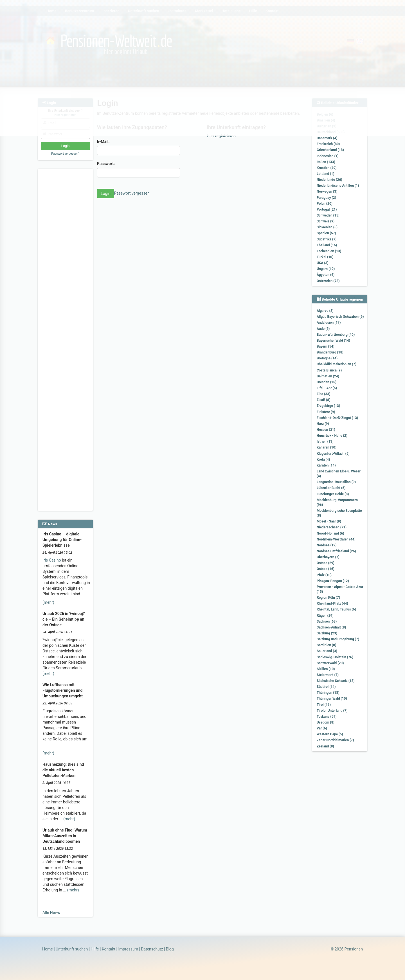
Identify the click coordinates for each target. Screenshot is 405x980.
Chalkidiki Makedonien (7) (337, 364)
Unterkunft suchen (72, 949)
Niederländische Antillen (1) (338, 186)
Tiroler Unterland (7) (332, 711)
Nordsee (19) (327, 545)
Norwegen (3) (327, 192)
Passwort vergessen (132, 193)
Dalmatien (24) (328, 376)
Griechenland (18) (330, 150)
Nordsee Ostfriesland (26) (336, 551)
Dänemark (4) (327, 138)
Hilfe (95, 949)
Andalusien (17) (329, 323)
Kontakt (109, 949)
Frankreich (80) (328, 144)
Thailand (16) (327, 245)
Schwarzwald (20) (330, 663)
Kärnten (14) (326, 465)
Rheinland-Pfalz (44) (332, 603)
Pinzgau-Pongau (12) (333, 581)
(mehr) (48, 602)
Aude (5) (323, 329)
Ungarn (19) (326, 269)
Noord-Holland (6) (330, 533)
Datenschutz (152, 949)
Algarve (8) (325, 311)
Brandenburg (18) (330, 352)
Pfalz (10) (324, 575)
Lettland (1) (325, 174)
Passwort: (106, 164)
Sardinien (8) (326, 645)
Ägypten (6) (326, 275)
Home (48, 949)
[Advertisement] (66, 256)
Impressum (128, 949)
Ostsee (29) (326, 563)
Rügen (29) (325, 616)
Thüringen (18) (328, 693)
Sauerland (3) (327, 651)
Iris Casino (52, 560)
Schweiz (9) (326, 221)
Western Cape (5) (330, 734)
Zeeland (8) (325, 746)
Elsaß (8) (323, 400)
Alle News (51, 913)
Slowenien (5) (327, 227)
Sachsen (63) (327, 621)
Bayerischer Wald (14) (333, 341)
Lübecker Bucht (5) (331, 488)
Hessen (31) (326, 430)
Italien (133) (326, 162)
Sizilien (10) (326, 669)
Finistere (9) (326, 412)
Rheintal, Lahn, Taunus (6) (336, 609)
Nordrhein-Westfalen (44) (336, 539)
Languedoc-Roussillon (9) (336, 482)
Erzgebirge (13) (328, 406)
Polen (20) (325, 204)
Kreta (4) (323, 459)
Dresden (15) (327, 382)
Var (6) (322, 728)
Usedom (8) (326, 722)
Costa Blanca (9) (329, 370)
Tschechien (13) (329, 251)
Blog (170, 949)
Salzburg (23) (327, 633)
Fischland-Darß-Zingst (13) (337, 418)
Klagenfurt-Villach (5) (333, 454)
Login (106, 193)
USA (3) (323, 263)
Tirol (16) (324, 705)
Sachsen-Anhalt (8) (331, 627)
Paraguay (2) (326, 198)
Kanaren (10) (327, 447)
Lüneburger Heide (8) (333, 494)
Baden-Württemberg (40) (336, 335)
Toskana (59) (327, 717)
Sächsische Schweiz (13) (336, 681)
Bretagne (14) (327, 358)
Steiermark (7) (328, 675)
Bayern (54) (326, 346)
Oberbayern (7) (328, 557)
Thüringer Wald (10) (332, 699)
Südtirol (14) (326, 687)
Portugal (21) (327, 209)
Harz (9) (323, 424)
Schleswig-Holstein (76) (335, 657)
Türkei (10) (325, 257)
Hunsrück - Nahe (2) (332, 436)
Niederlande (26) (329, 180)
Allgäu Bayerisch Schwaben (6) (340, 317)
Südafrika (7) (327, 239)
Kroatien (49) (327, 168)
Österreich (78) (328, 281)
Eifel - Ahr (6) (327, 388)
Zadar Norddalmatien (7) (335, 740)
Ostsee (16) (326, 569)
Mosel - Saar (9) (329, 521)
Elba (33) (323, 394)
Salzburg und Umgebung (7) (338, 639)
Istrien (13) (325, 441)
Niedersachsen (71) (332, 527)
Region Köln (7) (328, 598)
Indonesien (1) (328, 156)
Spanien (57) (326, 233)
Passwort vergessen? (65, 154)
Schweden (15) (328, 215)
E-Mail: (103, 141)
